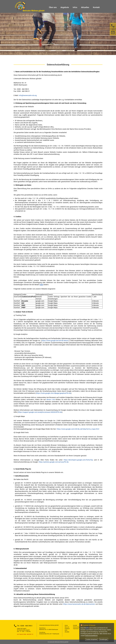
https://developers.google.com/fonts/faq (78, 460)
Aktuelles (85, 7)
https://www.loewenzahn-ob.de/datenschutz (79, 604)
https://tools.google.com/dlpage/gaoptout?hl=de (53, 393)
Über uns (53, 7)
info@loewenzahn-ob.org (28, 95)
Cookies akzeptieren (92, 639)
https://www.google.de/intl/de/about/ (55, 341)
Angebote (65, 7)
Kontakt (96, 7)
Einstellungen (104, 639)
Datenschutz (76, 627)
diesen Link (51, 400)
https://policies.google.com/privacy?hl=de (54, 462)
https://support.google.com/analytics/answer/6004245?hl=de (40, 412)
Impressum (76, 629)
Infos (75, 7)
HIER (41, 285)
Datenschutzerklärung (91, 636)
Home (66, 625)
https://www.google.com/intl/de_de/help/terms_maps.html (78, 429)
